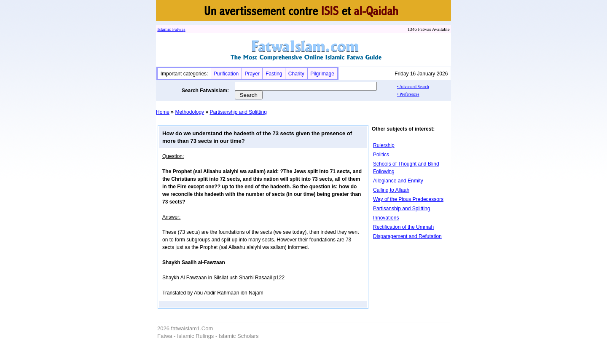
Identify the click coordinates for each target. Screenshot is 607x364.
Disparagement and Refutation (407, 236)
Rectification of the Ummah (403, 227)
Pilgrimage (322, 74)
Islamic (164, 29)
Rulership (384, 145)
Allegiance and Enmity (398, 181)
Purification (226, 74)
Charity (296, 74)
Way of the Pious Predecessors (408, 199)
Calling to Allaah (391, 190)
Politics (381, 155)
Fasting (274, 74)
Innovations (386, 218)
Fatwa (177, 29)
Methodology (189, 112)
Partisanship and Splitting (238, 112)
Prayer (252, 74)
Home (163, 112)
